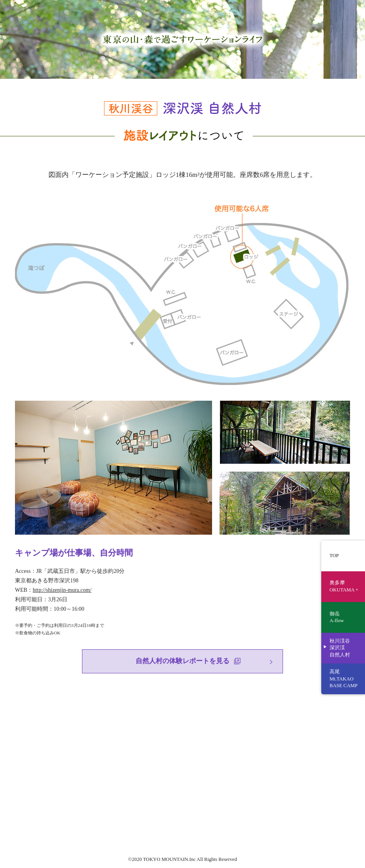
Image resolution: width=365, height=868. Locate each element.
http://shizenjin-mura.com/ (62, 590)
